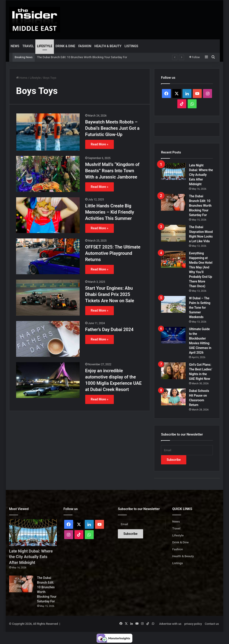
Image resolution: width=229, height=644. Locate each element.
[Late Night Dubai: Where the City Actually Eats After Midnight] (173, 171)
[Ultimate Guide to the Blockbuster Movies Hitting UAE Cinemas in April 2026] (173, 335)
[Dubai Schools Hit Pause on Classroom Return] (173, 397)
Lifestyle (45, 46)
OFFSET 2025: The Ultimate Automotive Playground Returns (113, 253)
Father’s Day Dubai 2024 (109, 329)
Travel (28, 46)
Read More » (100, 144)
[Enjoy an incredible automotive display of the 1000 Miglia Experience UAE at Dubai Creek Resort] (48, 380)
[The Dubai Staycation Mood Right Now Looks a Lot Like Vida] (173, 233)
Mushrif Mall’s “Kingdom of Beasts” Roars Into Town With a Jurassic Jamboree (112, 171)
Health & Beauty (108, 46)
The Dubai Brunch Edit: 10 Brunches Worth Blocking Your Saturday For (82, 57)
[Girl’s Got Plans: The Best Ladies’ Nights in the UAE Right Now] (173, 371)
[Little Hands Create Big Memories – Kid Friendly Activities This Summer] (48, 215)
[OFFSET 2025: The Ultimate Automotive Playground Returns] (48, 256)
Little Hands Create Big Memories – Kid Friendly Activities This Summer (110, 212)
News (15, 46)
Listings (131, 46)
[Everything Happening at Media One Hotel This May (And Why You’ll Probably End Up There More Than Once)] (173, 259)
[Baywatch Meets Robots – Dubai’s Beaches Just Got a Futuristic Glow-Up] (48, 132)
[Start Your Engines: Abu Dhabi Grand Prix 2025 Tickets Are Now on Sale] (48, 298)
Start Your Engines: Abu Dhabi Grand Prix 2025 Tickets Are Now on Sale (110, 294)
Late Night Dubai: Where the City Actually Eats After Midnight (201, 175)
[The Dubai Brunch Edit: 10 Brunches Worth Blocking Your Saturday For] (173, 202)
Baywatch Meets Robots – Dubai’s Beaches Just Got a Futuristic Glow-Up (112, 128)
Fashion (85, 46)
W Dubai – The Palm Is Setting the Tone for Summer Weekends (200, 308)
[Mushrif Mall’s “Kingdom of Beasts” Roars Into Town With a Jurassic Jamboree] (48, 174)
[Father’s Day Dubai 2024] (48, 339)
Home (22, 78)
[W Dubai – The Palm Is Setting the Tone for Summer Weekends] (173, 304)
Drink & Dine (65, 46)
